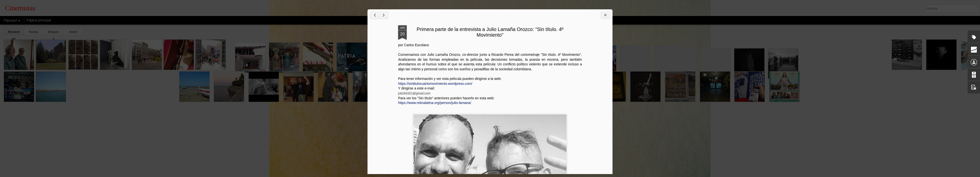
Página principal (39, 20)
